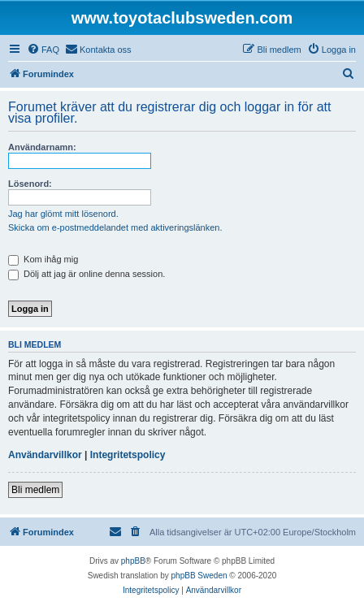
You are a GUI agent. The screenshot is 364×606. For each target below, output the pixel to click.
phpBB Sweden (199, 576)
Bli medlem (35, 490)
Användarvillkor (45, 455)
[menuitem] (43, 50)
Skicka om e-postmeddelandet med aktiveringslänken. (115, 227)
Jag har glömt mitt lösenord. (63, 214)
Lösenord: (30, 184)
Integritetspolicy (128, 455)
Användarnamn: (42, 147)
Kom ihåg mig (43, 259)
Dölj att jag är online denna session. (87, 274)
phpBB (133, 561)
